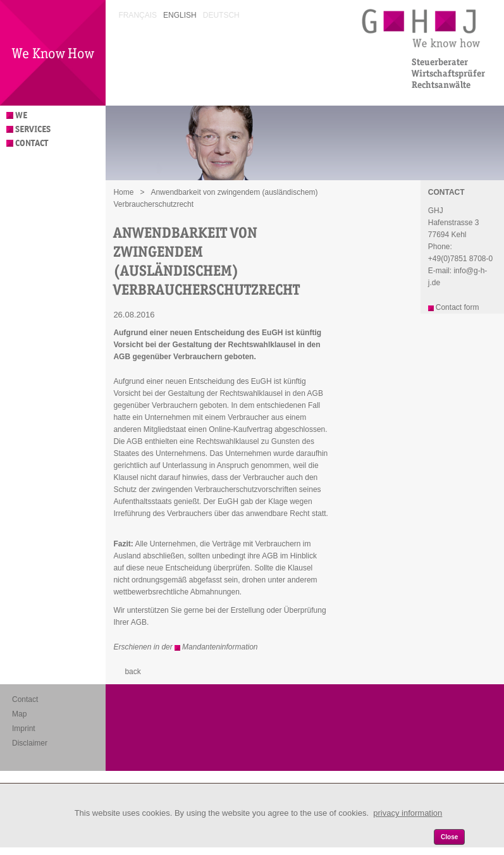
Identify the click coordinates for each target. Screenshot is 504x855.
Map (19, 714)
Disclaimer (30, 743)
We (21, 115)
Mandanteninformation (220, 647)
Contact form (458, 307)
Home (123, 192)
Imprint (24, 729)
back (132, 672)
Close (449, 837)
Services (33, 129)
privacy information (408, 813)
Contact (32, 143)
